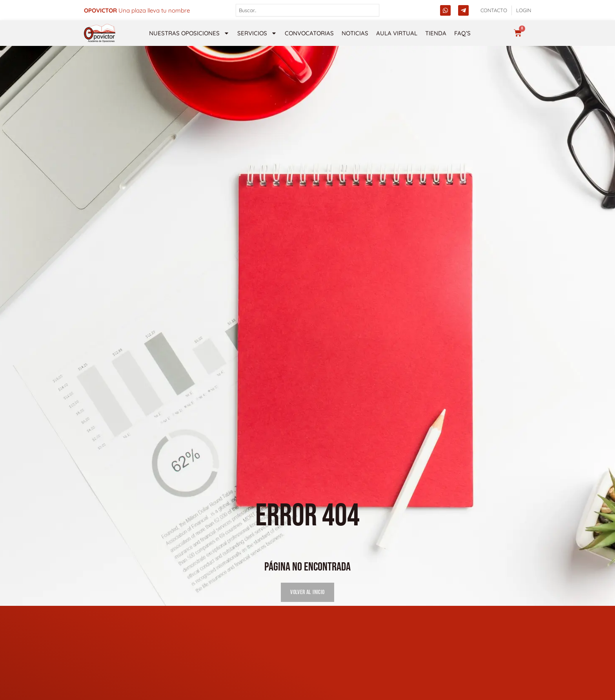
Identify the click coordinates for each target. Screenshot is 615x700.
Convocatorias (309, 33)
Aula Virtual (397, 33)
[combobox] (308, 10)
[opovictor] (100, 33)
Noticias (355, 33)
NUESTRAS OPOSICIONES (189, 33)
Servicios (257, 33)
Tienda (436, 33)
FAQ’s (462, 33)
